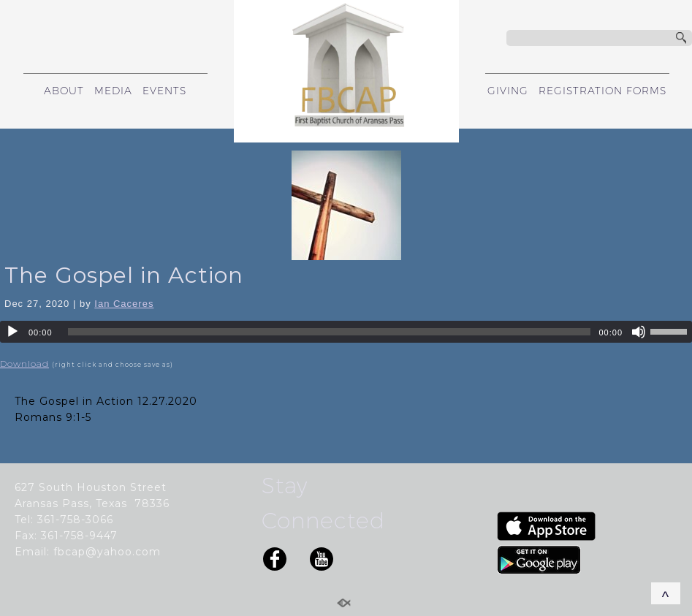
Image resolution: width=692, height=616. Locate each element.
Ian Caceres (124, 304)
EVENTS (164, 91)
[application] (346, 332)
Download (24, 364)
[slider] (330, 332)
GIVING (508, 91)
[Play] (12, 332)
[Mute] (639, 332)
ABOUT (64, 91)
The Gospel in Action (124, 275)
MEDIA (113, 91)
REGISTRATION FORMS (602, 91)
